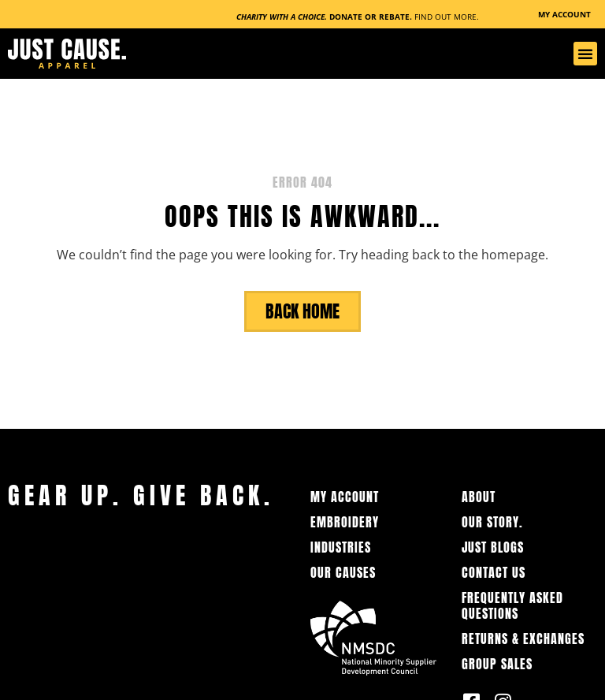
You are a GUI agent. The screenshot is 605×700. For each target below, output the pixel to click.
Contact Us (494, 572)
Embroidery (345, 522)
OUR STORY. (492, 522)
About (479, 497)
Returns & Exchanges (523, 639)
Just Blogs (493, 547)
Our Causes (343, 572)
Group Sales (497, 664)
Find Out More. (447, 17)
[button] (585, 54)
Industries (341, 547)
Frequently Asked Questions (512, 605)
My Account (345, 497)
